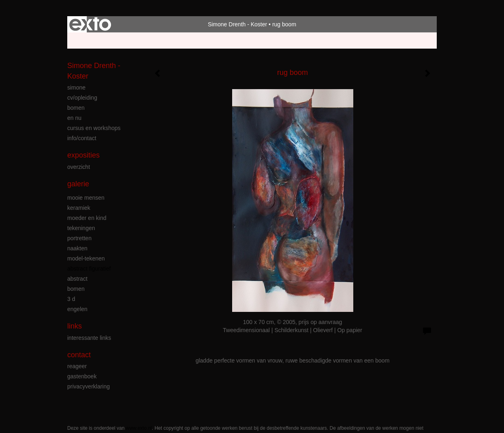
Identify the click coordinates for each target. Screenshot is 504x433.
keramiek (79, 208)
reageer (77, 366)
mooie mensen (86, 198)
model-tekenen (86, 258)
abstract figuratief (89, 269)
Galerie (78, 184)
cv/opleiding (82, 98)
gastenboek (82, 376)
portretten (79, 238)
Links (75, 326)
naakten (77, 248)
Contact (79, 355)
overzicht (79, 167)
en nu (74, 118)
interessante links (89, 338)
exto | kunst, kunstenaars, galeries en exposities (90, 24)
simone (76, 87)
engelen (77, 309)
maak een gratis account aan (146, 41)
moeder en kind (87, 218)
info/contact (82, 138)
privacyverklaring (89, 386)
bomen (76, 108)
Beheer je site (85, 41)
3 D (71, 299)
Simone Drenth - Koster (237, 24)
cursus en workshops (94, 128)
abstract (77, 279)
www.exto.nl (139, 428)
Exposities (83, 155)
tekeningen (81, 228)
